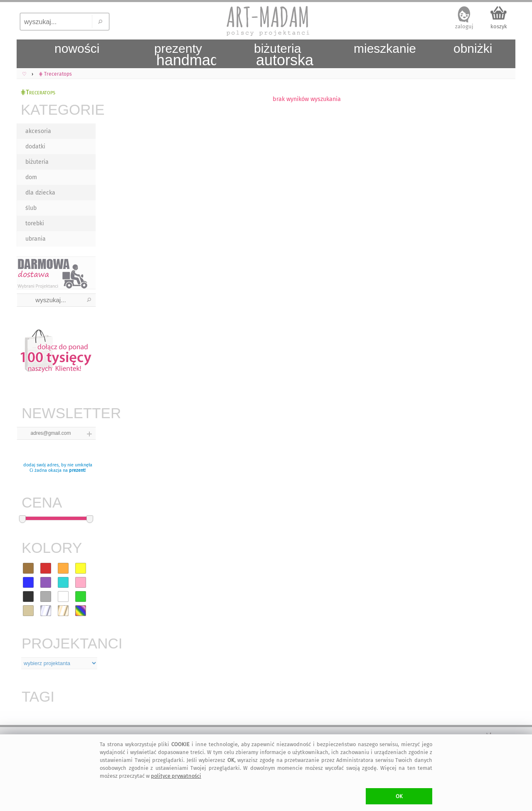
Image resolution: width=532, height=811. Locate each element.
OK (399, 796)
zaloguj (464, 26)
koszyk (499, 26)
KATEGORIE (58, 110)
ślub (31, 208)
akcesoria (38, 131)
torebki (35, 223)
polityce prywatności (176, 776)
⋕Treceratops (38, 92)
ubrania (36, 239)
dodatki (35, 147)
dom (31, 177)
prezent (77, 470)
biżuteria (37, 162)
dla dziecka (40, 193)
